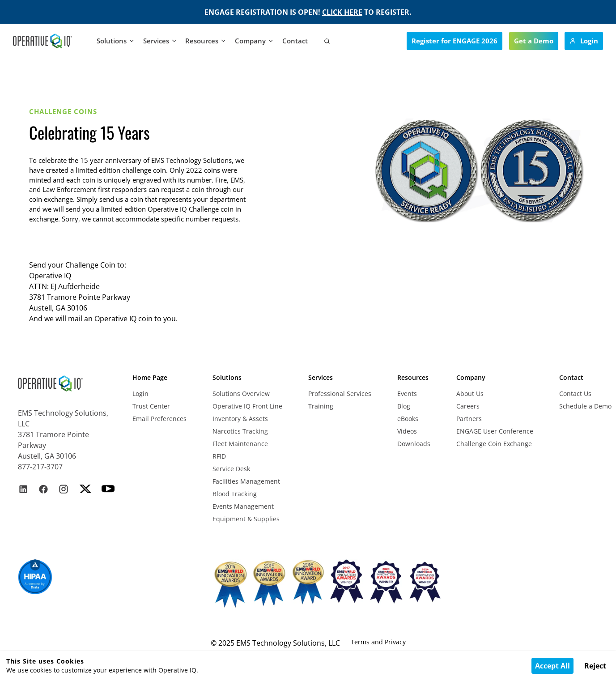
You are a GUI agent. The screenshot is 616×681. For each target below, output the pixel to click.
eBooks (408, 419)
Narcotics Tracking (240, 431)
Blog (404, 406)
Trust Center (151, 406)
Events (407, 394)
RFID (219, 456)
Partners (469, 419)
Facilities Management (246, 481)
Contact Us (575, 394)
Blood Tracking (235, 494)
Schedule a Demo (585, 406)
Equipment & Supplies (246, 519)
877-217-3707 (40, 467)
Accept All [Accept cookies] (552, 666)
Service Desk (231, 469)
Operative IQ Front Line (247, 406)
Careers (468, 406)
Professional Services (340, 394)
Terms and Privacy (378, 642)
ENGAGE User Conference (495, 431)
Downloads (414, 444)
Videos (407, 431)
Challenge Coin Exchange (494, 444)
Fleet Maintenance (240, 444)
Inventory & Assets (240, 419)
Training (321, 406)
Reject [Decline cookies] (595, 666)
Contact (295, 41)
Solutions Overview (241, 394)
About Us (470, 394)
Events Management (243, 506)
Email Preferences (159, 419)
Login (140, 394)
